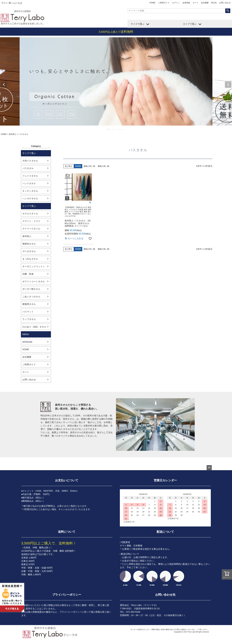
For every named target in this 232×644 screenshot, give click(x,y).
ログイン (176, 3)
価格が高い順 (103, 166)
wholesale (27, 342)
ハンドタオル (29, 183)
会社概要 (205, 3)
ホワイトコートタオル (34, 281)
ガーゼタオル (29, 251)
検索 (228, 11)
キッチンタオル (30, 191)
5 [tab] (117, 129)
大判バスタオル (30, 161)
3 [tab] (113, 129)
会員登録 (186, 3)
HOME (152, 3)
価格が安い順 (89, 166)
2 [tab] (111, 129)
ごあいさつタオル (31, 297)
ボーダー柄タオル (31, 289)
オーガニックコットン (34, 266)
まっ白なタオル (30, 259)
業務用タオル (29, 304)
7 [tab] (122, 129)
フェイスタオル (30, 176)
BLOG (214, 3)
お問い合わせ (225, 3)
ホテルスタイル (30, 214)
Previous (4, 85)
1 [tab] (108, 129)
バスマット (28, 312)
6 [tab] (120, 129)
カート (196, 3)
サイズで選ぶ (138, 24)
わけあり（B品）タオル (34, 327)
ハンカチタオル (30, 198)
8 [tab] (124, 129)
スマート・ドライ (31, 221)
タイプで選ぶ (190, 24)
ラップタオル (29, 319)
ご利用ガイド (164, 3)
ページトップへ (209, 468)
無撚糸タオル (29, 244)
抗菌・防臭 (28, 274)
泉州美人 (13, 134)
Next (228, 85)
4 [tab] (115, 129)
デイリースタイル (31, 229)
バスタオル (28, 168)
